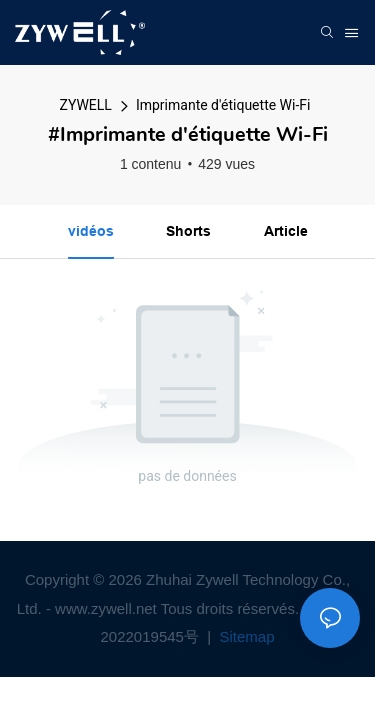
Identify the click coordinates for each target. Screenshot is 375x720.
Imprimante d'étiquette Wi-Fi (223, 105)
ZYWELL (86, 105)
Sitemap (244, 636)
